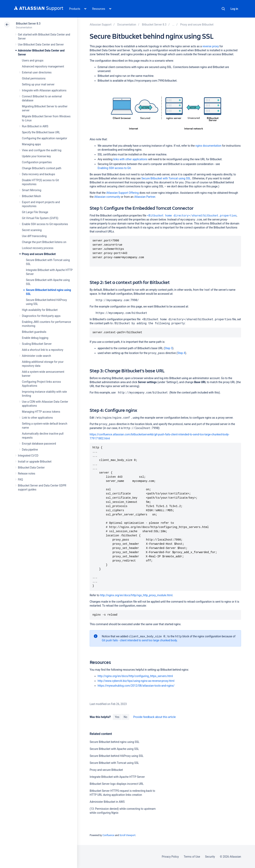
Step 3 (168, 348)
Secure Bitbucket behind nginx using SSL (115, 742)
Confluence (108, 835)
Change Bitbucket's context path (42, 168)
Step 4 (181, 353)
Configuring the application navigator (45, 138)
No (126, 717)
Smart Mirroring (32, 190)
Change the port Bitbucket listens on (44, 242)
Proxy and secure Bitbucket (39, 254)
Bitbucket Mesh (31, 196)
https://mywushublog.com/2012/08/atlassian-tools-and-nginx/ (136, 686)
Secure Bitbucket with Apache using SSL (114, 749)
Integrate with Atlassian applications (44, 90)
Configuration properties (37, 162)
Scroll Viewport (127, 835)
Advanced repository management (43, 66)
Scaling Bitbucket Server (37, 344)
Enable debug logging (35, 338)
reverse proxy (211, 46)
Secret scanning (32, 230)
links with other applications (130, 159)
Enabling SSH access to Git (114, 168)
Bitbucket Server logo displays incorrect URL (117, 784)
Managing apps (31, 144)
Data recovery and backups (38, 174)
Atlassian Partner (145, 197)
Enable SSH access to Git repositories (45, 224)
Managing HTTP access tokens (41, 412)
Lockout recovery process (38, 248)
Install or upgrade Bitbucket (35, 462)
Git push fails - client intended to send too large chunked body (139, 640)
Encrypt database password (39, 444)
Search (223, 9)
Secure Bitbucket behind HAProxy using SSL (117, 756)
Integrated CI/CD (28, 456)
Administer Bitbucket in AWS (107, 802)
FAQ (20, 479)
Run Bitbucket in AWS (35, 126)
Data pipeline (30, 450)
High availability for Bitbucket (40, 310)
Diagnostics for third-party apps (41, 316)
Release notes (27, 474)
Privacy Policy (170, 857)
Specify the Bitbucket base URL (41, 132)
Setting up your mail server (38, 84)
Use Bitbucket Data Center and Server (41, 44)
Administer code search (36, 356)
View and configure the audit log (42, 150)
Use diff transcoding (34, 236)
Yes (117, 717)
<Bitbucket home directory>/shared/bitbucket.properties (192, 215)
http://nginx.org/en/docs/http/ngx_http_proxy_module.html (136, 595)
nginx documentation (208, 146)
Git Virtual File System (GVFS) (40, 218)
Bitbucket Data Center (31, 468)
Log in (234, 9)
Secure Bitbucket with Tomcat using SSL (166, 178)
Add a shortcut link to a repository (43, 350)
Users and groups (33, 60)
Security (210, 857)
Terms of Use (192, 857)
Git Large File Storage (35, 212)
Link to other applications (37, 418)
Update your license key (36, 156)
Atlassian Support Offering (123, 193)
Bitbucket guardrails (34, 332)
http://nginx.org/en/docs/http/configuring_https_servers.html (135, 676)
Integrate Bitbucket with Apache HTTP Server (117, 777)
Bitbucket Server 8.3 (28, 24)
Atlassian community (107, 197)
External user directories (37, 72)
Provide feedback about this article (154, 717)
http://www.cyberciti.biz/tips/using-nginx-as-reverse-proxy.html (136, 681)
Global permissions (34, 78)
